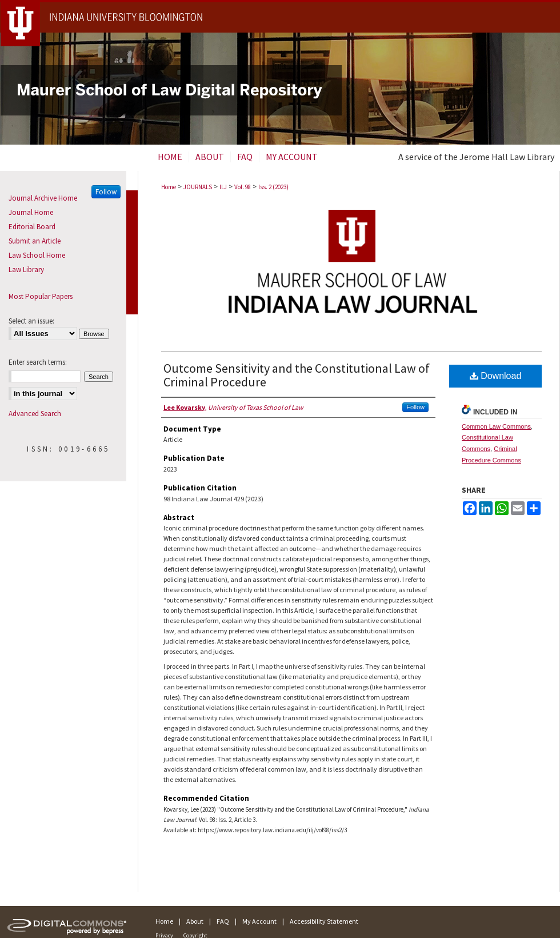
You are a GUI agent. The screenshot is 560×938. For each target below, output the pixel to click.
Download (496, 376)
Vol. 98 (243, 187)
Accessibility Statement (324, 921)
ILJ (223, 187)
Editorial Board (32, 227)
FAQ (223, 921)
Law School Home (37, 255)
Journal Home (31, 212)
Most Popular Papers (41, 296)
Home (169, 187)
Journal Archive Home (43, 198)
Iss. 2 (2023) (273, 187)
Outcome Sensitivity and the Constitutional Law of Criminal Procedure (297, 375)
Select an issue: (31, 321)
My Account (259, 921)
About (195, 921)
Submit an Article (35, 241)
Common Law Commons (496, 426)
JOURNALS (198, 187)
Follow (415, 407)
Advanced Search (35, 414)
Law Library (26, 270)
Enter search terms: (38, 362)
